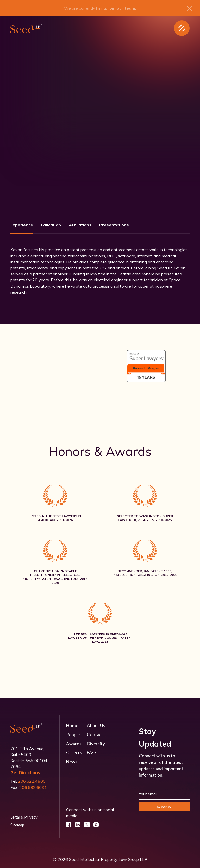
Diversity (96, 744)
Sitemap (17, 825)
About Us (96, 726)
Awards (74, 744)
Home (72, 726)
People (73, 735)
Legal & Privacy (24, 817)
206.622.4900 (32, 781)
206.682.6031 (33, 787)
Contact (95, 735)
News (72, 762)
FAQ (91, 753)
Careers (74, 753)
